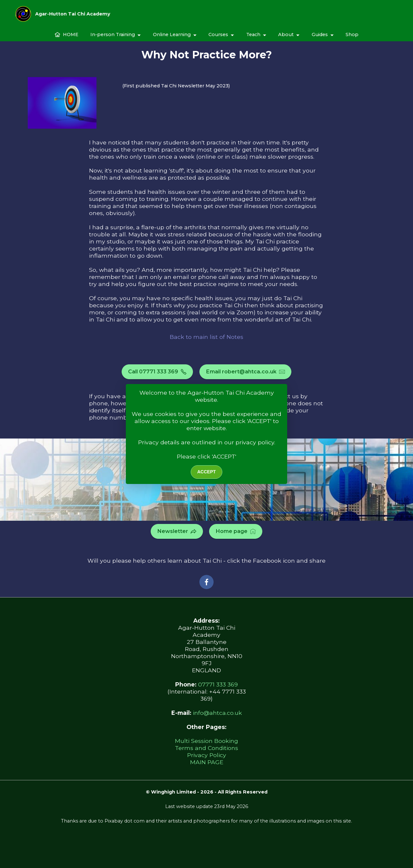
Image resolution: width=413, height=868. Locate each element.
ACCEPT (206, 472)
